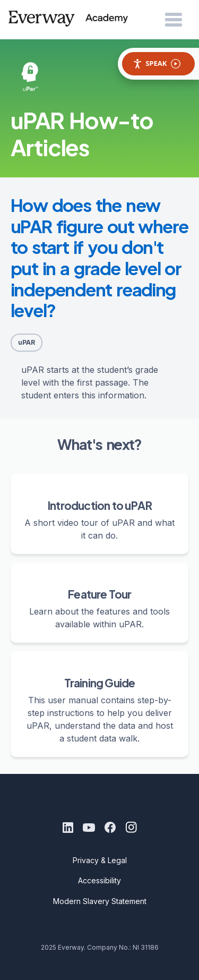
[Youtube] (89, 828)
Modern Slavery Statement (100, 901)
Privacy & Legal (100, 860)
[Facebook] (110, 828)
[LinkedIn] (68, 828)
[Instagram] (132, 828)
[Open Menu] (174, 20)
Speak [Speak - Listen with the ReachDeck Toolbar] (157, 63)
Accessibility (99, 880)
